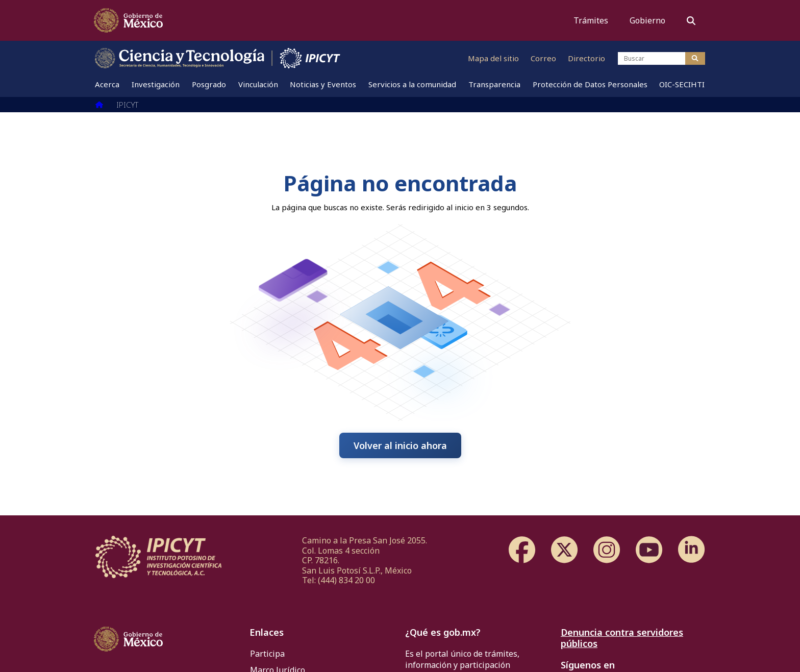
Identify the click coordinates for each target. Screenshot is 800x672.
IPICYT (127, 105)
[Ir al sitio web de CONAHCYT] (180, 58)
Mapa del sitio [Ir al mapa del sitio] (493, 58)
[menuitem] (108, 84)
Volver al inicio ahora (400, 445)
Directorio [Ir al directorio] (586, 58)
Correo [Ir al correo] (543, 58)
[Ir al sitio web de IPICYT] (310, 58)
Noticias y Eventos (323, 84)
